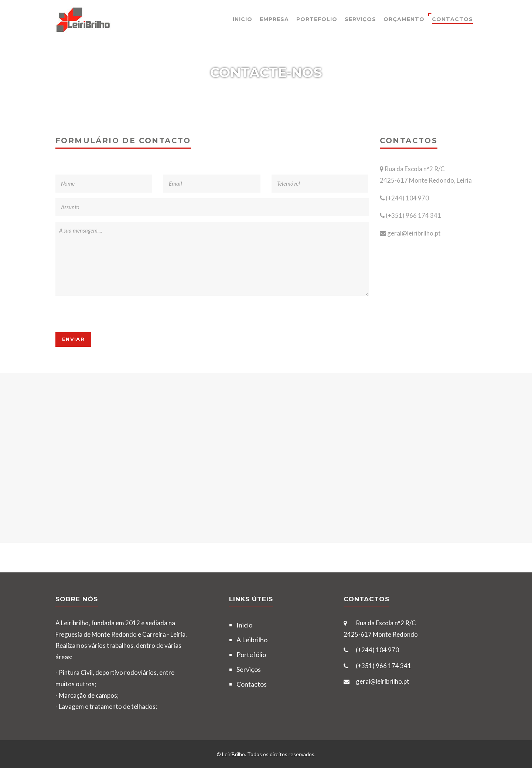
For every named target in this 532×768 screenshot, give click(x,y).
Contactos (452, 19)
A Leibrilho (252, 640)
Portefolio (317, 19)
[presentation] (112, 314)
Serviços (360, 19)
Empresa (274, 19)
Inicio (243, 19)
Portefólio (251, 654)
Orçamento (404, 19)
